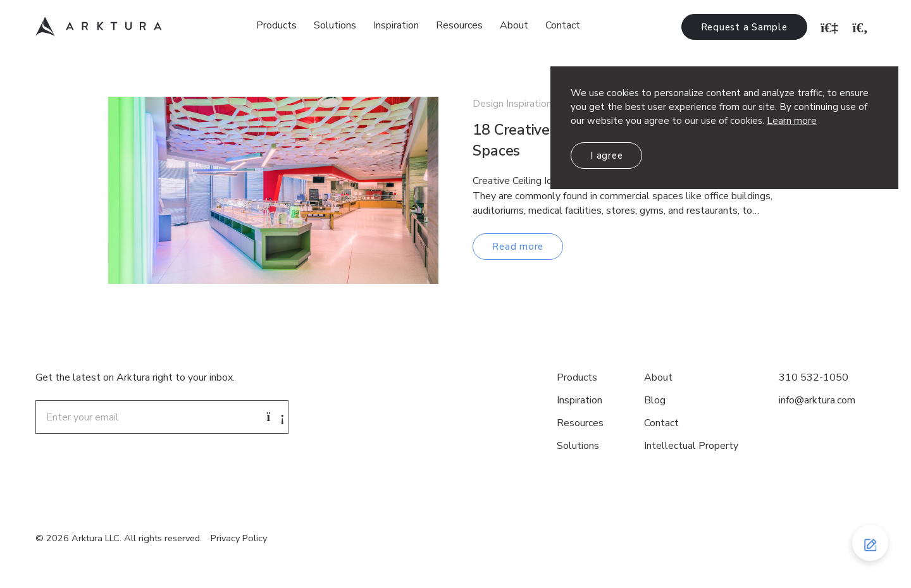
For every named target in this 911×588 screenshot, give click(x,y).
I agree (606, 156)
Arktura (99, 27)
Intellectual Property (691, 446)
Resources (459, 25)
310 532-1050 (814, 377)
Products (276, 25)
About (514, 25)
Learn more (792, 121)
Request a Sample (744, 27)
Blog (655, 400)
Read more (518, 247)
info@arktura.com (817, 400)
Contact (563, 25)
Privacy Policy (239, 538)
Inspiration (396, 25)
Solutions (335, 25)
